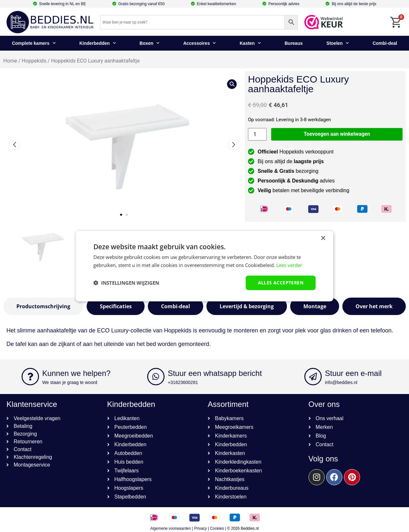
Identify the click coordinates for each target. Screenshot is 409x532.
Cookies (217, 528)
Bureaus (294, 43)
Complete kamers (34, 43)
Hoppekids (34, 61)
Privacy (200, 528)
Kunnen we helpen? (76, 373)
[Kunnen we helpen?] (30, 377)
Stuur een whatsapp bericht (215, 373)
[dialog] (204, 266)
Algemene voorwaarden (171, 528)
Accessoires (200, 43)
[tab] (43, 306)
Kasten (250, 43)
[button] (121, 215)
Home (10, 61)
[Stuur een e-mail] (313, 377)
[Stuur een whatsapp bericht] (156, 377)
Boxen (149, 43)
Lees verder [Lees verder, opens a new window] (289, 265)
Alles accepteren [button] (281, 283)
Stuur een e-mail (353, 373)
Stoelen (338, 43)
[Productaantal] (257, 134)
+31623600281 (183, 382)
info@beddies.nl (341, 382)
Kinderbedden (97, 43)
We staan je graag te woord (70, 382)
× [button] (323, 238)
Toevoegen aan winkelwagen (337, 134)
